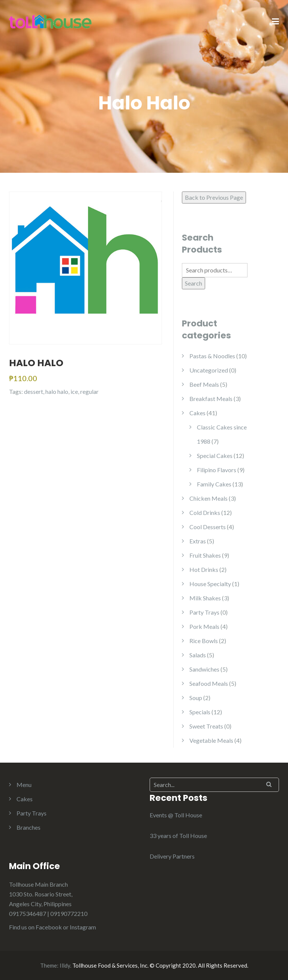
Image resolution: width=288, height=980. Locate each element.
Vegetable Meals (211, 740)
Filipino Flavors (217, 470)
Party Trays (204, 612)
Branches (28, 827)
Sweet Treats (206, 726)
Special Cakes (215, 456)
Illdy (65, 965)
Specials (200, 712)
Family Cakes (214, 484)
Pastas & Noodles (212, 356)
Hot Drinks (204, 569)
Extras (198, 541)
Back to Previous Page (214, 197)
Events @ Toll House (176, 815)
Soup (196, 698)
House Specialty (210, 584)
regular (89, 391)
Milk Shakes (205, 598)
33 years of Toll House (178, 836)
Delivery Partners (172, 856)
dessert (34, 391)
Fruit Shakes (205, 555)
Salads (198, 655)
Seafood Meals (209, 683)
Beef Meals (204, 384)
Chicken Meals (208, 498)
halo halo (57, 391)
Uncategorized (209, 370)
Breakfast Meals (211, 399)
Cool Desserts (208, 527)
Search (193, 283)
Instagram (83, 927)
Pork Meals (204, 626)
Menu (24, 785)
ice (74, 391)
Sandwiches (204, 669)
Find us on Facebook (35, 927)
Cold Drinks (205, 512)
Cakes (197, 413)
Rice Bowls (204, 641)
